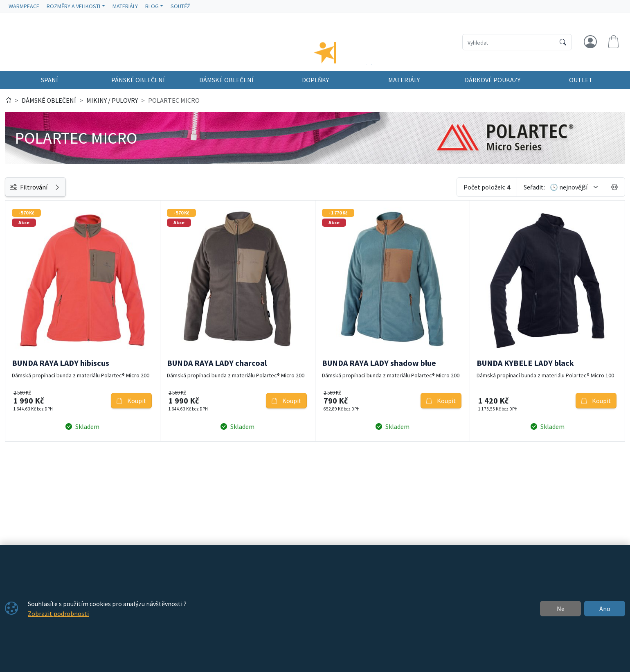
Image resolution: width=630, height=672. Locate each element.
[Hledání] (509, 42)
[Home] (8, 107)
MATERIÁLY (125, 6)
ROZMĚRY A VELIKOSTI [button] (73, 6)
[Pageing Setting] (614, 194)
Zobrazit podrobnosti (58, 613)
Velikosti (21, 416)
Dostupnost (26, 310)
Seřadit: (534, 194)
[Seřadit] (574, 194)
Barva (17, 379)
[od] (36, 288)
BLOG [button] (152, 6)
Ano (605, 609)
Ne (561, 609)
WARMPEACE (24, 6)
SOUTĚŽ (180, 6)
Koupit (226, 395)
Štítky (18, 397)
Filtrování (66, 194)
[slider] (14, 269)
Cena (16, 216)
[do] (97, 288)
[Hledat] (563, 42)
